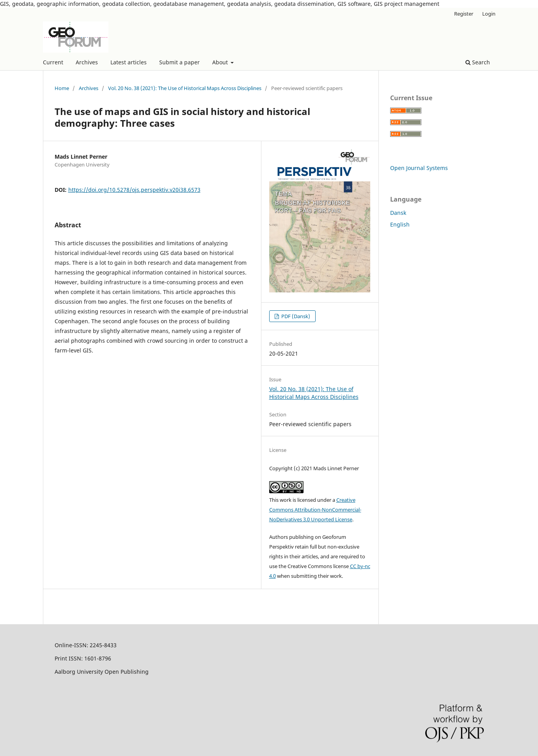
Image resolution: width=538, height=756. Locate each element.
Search (478, 62)
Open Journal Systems (419, 168)
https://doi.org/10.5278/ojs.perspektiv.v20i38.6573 (134, 190)
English (400, 224)
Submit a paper (179, 62)
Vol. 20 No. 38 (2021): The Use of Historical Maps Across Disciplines (185, 88)
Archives (87, 62)
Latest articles (129, 62)
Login (489, 14)
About (221, 62)
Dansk (398, 213)
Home (62, 88)
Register (464, 14)
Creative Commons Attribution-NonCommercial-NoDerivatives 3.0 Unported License (315, 510)
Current (53, 62)
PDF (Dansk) (295, 316)
